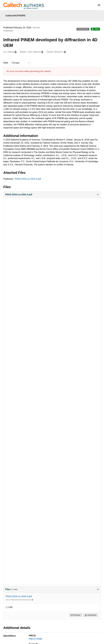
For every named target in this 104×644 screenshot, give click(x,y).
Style (6, 63)
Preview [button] (75, 615)
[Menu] (99, 5)
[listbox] (20, 63)
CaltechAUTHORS (16, 16)
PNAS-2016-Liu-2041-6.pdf (28, 179)
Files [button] (52, 589)
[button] (52, 195)
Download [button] (90, 615)
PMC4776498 (35, 639)
